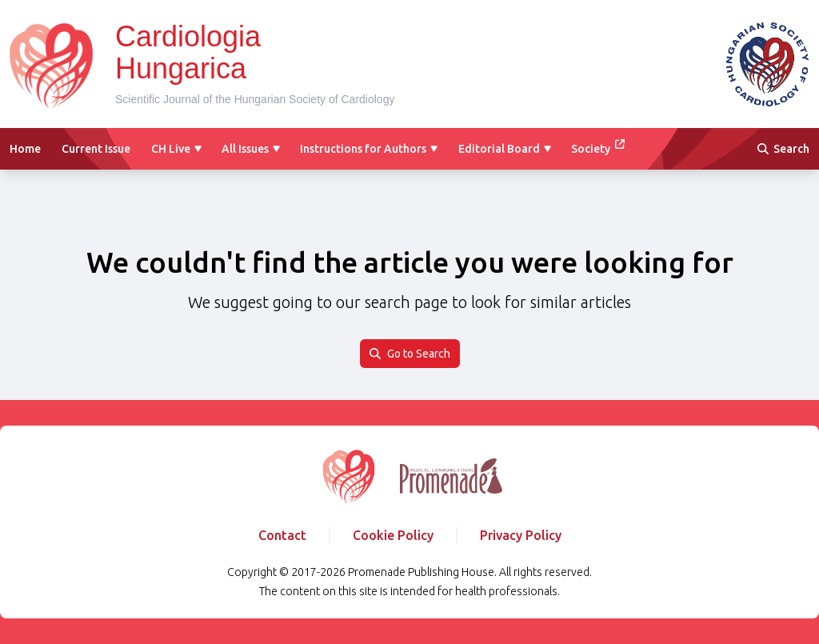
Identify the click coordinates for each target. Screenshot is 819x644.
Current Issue (96, 149)
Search (783, 149)
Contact (282, 535)
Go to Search (410, 354)
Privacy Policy (521, 535)
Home (25, 149)
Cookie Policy (393, 535)
